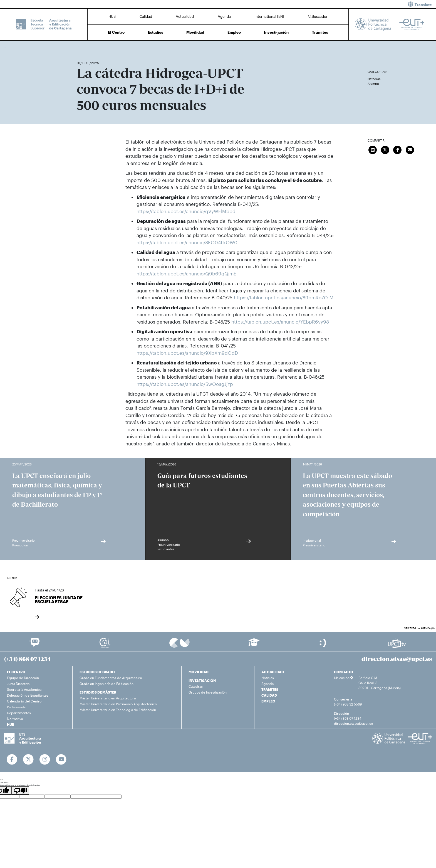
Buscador (318, 16)
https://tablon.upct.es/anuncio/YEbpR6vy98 (280, 322)
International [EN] (269, 16)
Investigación (276, 32)
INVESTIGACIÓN (202, 680)
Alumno (373, 84)
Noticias (268, 678)
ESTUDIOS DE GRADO (97, 672)
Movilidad (195, 32)
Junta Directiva (18, 684)
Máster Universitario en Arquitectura (108, 698)
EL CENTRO (16, 672)
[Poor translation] (20, 790)
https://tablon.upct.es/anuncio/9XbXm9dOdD (187, 353)
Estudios (156, 32)
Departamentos (19, 713)
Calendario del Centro (24, 701)
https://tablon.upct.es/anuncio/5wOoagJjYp (185, 384)
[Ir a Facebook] (12, 759)
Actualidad (185, 16)
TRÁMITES (270, 689)
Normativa (15, 719)
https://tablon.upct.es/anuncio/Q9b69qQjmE (186, 273)
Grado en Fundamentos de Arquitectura (111, 678)
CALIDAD (269, 695)
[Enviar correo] (410, 149)
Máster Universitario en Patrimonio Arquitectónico (118, 704)
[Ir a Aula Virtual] (254, 645)
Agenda (224, 16)
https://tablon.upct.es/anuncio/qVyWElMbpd (187, 211)
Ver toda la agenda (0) (419, 628)
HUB (112, 16)
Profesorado (17, 707)
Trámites (320, 32)
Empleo (234, 32)
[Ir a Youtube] (61, 759)
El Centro (116, 32)
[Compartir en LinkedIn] (373, 149)
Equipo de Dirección (23, 678)
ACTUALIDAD (273, 672)
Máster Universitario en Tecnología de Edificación (118, 710)
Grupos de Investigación (208, 692)
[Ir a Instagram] (45, 759)
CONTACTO (344, 672)
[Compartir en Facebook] (398, 149)
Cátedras (374, 79)
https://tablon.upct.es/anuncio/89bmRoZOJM (284, 297)
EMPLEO (268, 701)
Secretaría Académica (24, 689)
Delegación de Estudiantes (28, 695)
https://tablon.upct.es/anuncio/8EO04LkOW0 (188, 242)
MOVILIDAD (199, 672)
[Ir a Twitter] (29, 759)
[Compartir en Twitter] (385, 149)
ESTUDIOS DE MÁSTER (98, 692)
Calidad (146, 16)
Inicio (81, 47)
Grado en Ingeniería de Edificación (106, 684)
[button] (329, 4)
